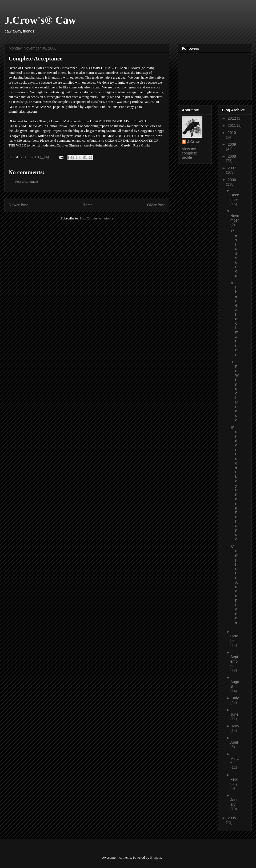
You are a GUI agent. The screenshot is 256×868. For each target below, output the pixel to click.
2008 (232, 156)
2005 (232, 818)
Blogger (156, 857)
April (234, 742)
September (234, 661)
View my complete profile (189, 153)
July (235, 698)
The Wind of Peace (235, 391)
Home (87, 205)
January (234, 802)
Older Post (156, 205)
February (234, 782)
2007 (232, 168)
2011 (232, 125)
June (234, 714)
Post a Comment (27, 182)
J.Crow (193, 142)
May (235, 726)
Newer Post (18, 205)
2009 (232, 144)
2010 (232, 133)
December (235, 197)
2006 (232, 180)
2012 (232, 118)
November (235, 218)
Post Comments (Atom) (96, 218)
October (234, 638)
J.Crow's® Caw (40, 20)
